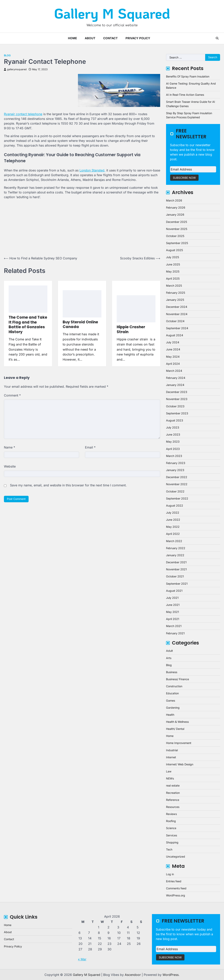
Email (90, 447)
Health (170, 715)
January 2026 (175, 215)
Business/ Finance (177, 679)
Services (172, 835)
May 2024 (173, 357)
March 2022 (174, 541)
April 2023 (173, 449)
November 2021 (176, 569)
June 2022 (173, 520)
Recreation (173, 793)
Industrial (172, 750)
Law (169, 771)
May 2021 (173, 612)
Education (172, 693)
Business (172, 672)
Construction (174, 686)
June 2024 (173, 349)
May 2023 (173, 442)
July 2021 (172, 598)
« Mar (82, 959)
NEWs (170, 778)
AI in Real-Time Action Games (185, 95)
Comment (12, 395)
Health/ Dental (175, 729)
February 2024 (176, 378)
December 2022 (177, 477)
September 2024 (177, 328)
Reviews (171, 814)
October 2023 (175, 406)
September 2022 (177, 498)
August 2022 (175, 505)
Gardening (173, 708)
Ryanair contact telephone (23, 114)
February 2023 (176, 463)
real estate (173, 785)
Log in (170, 874)
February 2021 (175, 633)
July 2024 (173, 342)
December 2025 (177, 222)
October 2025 (175, 236)
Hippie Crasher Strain (131, 329)
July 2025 (173, 257)
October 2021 (175, 576)
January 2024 (175, 385)
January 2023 (175, 470)
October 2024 (175, 321)
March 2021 (174, 626)
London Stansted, (92, 170)
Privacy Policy (138, 38)
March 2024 (174, 371)
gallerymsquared (15, 69)
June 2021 (173, 605)
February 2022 (176, 548)
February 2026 (176, 207)
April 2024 (173, 364)
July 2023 (173, 427)
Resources (173, 807)
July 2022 (173, 513)
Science (171, 828)
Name (9, 447)
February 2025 (176, 293)
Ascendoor (133, 975)
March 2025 (174, 286)
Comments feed (176, 888)
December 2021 (176, 562)
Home (72, 38)
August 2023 (175, 420)
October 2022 (175, 491)
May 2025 (173, 271)
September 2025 (177, 243)
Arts (169, 658)
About (90, 38)
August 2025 (174, 250)
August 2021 (174, 591)
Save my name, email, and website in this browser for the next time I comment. (68, 485)
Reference (173, 800)
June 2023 (173, 434)
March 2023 (174, 456)
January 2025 (175, 300)
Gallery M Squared (112, 13)
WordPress (171, 975)
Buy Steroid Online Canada (80, 325)
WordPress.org (176, 895)
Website (10, 466)
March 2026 (174, 200)
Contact (110, 38)
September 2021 (177, 584)
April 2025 (173, 279)
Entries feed (174, 881)
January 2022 (175, 555)
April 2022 (173, 534)
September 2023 (177, 413)
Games (171, 701)
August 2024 (175, 335)
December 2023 (177, 392)
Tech (169, 849)
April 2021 (173, 619)
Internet (171, 757)
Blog (7, 55)
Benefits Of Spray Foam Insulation (188, 76)
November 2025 (177, 229)
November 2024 (177, 314)
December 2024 (177, 307)
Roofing (171, 821)
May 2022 (173, 527)
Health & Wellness (177, 722)
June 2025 (173, 264)
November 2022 (177, 484)
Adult (169, 651)
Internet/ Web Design (180, 764)
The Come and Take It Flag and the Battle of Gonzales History (28, 325)
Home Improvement (179, 743)
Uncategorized (176, 856)
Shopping (172, 842)
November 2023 (177, 399)
